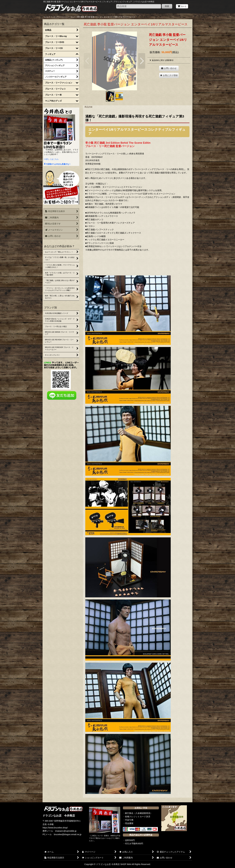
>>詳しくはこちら (51, 159)
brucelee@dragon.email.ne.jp (68, 834)
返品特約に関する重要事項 (162, 60)
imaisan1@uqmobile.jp (66, 831)
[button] (87, 61)
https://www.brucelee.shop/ (55, 828)
